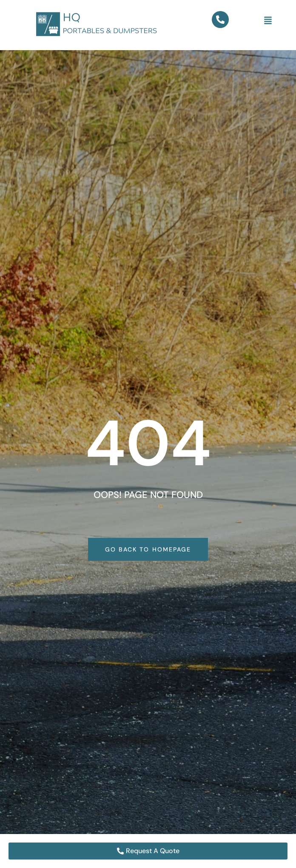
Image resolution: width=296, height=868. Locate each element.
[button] (268, 21)
